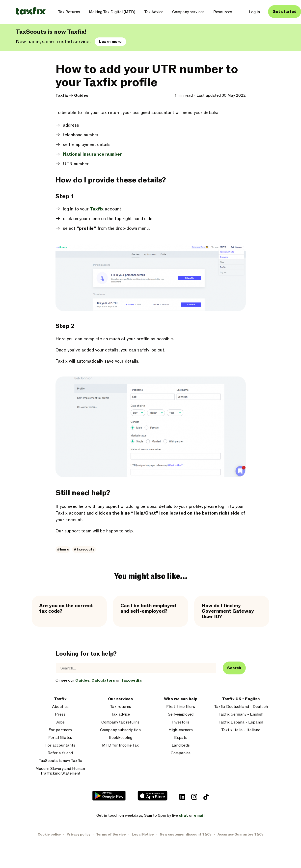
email (199, 815)
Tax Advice (154, 12)
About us (60, 707)
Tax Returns (69, 12)
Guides (81, 95)
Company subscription (120, 730)
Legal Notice (143, 834)
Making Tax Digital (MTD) (112, 12)
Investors (181, 722)
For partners (60, 730)
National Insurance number (92, 154)
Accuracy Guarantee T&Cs (241, 834)
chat (183, 815)
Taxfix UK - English (241, 699)
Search (234, 668)
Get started (285, 12)
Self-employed (181, 714)
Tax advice (120, 714)
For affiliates (60, 738)
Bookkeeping (121, 738)
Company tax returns (120, 722)
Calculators (103, 680)
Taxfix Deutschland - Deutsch (241, 707)
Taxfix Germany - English (241, 714)
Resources (223, 12)
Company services (188, 12)
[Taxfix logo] (31, 11)
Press (60, 714)
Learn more (110, 42)
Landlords (181, 745)
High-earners (181, 730)
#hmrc (63, 549)
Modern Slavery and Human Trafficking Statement (60, 771)
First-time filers (181, 707)
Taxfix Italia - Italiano (241, 730)
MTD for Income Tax (120, 745)
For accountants (60, 745)
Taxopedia (131, 680)
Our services (120, 699)
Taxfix (62, 95)
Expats (181, 738)
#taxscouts (84, 549)
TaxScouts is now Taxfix (60, 761)
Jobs (60, 722)
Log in (254, 12)
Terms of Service (111, 834)
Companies (181, 753)
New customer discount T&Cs (186, 834)
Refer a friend (60, 753)
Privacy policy (78, 834)
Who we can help (181, 699)
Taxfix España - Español (241, 722)
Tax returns (121, 707)
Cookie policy (49, 834)
